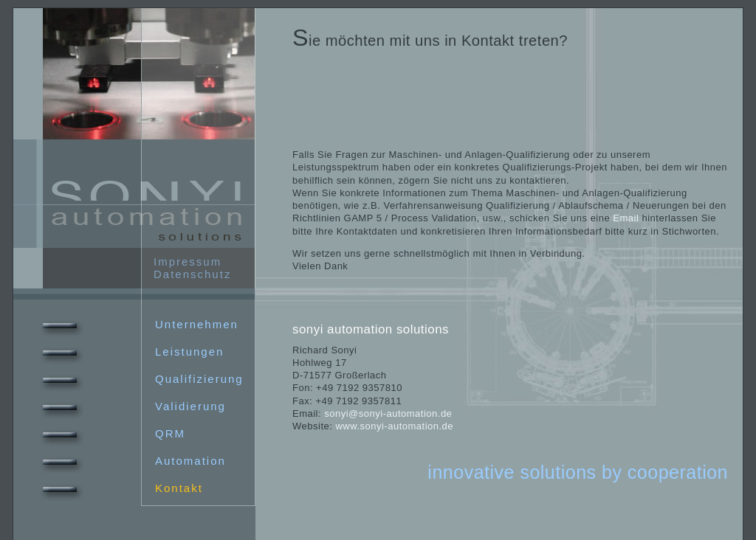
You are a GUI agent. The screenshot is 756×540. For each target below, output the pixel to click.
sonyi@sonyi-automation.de (388, 413)
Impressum (188, 262)
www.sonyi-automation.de (394, 426)
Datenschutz (192, 274)
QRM (111, 433)
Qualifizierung (140, 379)
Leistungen (130, 352)
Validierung (131, 406)
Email (626, 218)
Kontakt (120, 488)
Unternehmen (137, 324)
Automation (131, 461)
